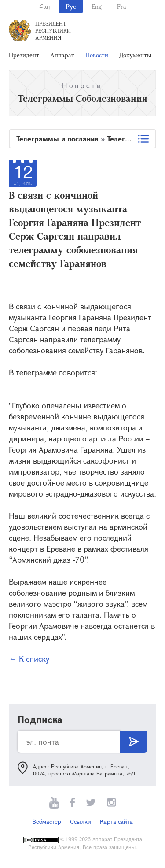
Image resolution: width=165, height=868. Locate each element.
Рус (71, 6)
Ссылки (81, 822)
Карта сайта (116, 822)
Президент (24, 55)
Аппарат (62, 55)
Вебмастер (47, 822)
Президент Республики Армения (53, 30)
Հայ (45, 6)
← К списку (29, 659)
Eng (97, 6)
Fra (122, 6)
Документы (135, 55)
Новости (97, 55)
